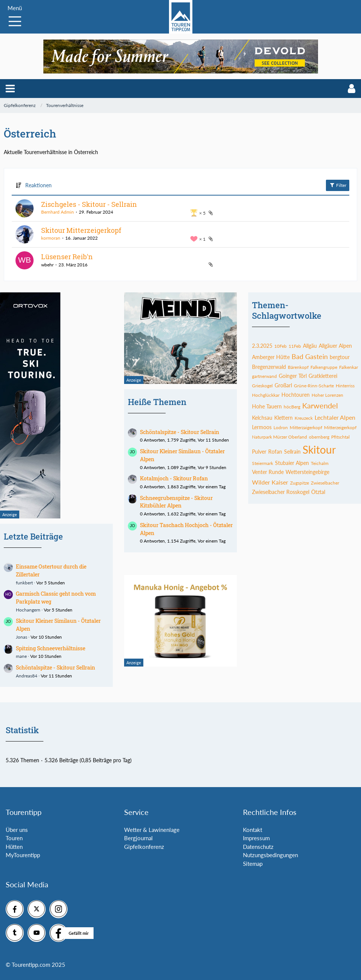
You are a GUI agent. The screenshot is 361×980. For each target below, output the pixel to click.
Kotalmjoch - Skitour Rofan (174, 478)
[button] (10, 89)
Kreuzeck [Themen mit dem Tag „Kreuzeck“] (304, 418)
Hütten (14, 847)
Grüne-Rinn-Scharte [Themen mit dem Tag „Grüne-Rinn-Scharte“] (314, 386)
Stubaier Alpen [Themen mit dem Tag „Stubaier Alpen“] (292, 463)
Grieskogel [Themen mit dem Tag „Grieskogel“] (262, 386)
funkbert (24, 583)
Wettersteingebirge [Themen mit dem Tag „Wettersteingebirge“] (307, 472)
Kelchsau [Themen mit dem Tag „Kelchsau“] (262, 418)
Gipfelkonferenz (144, 847)
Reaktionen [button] (38, 185)
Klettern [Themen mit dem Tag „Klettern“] (283, 418)
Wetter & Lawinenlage (152, 830)
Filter (338, 185)
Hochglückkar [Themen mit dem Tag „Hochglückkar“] (266, 395)
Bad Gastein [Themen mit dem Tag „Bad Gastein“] (310, 356)
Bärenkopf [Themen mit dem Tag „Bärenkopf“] (298, 367)
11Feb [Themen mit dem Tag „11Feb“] (295, 346)
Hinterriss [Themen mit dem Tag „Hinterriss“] (345, 386)
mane (21, 656)
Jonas (22, 637)
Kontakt (253, 830)
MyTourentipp (23, 855)
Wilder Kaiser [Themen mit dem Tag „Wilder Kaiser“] (270, 482)
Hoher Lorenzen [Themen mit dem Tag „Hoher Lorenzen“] (327, 395)
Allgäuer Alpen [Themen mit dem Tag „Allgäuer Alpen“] (335, 346)
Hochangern (28, 610)
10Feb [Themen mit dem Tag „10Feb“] (280, 346)
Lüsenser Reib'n (67, 257)
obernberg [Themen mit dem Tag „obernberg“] (319, 437)
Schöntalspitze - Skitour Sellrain (55, 667)
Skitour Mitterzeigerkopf (81, 230)
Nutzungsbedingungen (270, 855)
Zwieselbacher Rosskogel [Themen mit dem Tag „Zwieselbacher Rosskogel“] (281, 492)
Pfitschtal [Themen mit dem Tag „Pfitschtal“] (340, 437)
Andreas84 (27, 676)
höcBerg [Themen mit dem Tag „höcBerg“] (292, 407)
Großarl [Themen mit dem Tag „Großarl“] (283, 385)
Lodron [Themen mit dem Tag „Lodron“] (281, 427)
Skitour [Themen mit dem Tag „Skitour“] (319, 449)
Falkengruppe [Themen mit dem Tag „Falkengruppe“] (324, 367)
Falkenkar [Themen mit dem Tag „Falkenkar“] (349, 367)
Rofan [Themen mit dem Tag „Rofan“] (275, 452)
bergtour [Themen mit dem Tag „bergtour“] (340, 357)
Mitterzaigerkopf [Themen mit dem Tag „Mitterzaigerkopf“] (306, 427)
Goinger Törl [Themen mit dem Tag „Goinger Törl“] (293, 376)
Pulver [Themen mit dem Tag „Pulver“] (259, 452)
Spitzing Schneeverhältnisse (51, 648)
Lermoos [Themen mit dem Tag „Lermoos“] (262, 427)
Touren (14, 838)
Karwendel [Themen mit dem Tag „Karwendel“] (320, 405)
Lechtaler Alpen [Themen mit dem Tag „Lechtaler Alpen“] (335, 417)
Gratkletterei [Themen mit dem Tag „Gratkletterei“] (323, 376)
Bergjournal (138, 838)
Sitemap (253, 864)
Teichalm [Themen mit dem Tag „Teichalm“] (320, 463)
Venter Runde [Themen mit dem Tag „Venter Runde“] (268, 472)
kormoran (51, 238)
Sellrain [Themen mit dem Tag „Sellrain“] (292, 452)
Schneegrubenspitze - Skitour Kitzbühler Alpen (176, 502)
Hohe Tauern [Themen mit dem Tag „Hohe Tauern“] (267, 406)
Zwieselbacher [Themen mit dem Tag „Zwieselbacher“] (325, 483)
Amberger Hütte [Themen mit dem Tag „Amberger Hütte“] (271, 357)
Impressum (256, 838)
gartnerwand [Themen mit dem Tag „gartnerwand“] (264, 376)
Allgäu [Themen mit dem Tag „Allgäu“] (310, 346)
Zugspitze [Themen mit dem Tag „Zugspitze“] (300, 483)
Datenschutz (258, 847)
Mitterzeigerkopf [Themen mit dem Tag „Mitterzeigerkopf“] (340, 427)
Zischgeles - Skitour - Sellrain (89, 204)
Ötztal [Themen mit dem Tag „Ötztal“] (318, 492)
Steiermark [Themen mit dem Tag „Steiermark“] (263, 463)
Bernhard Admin (58, 212)
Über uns (17, 830)
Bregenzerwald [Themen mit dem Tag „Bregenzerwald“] (269, 367)
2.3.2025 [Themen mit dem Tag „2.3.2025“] (262, 346)
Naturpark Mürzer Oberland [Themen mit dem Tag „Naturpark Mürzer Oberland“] (280, 437)
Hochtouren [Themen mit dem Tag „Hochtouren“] (296, 395)
